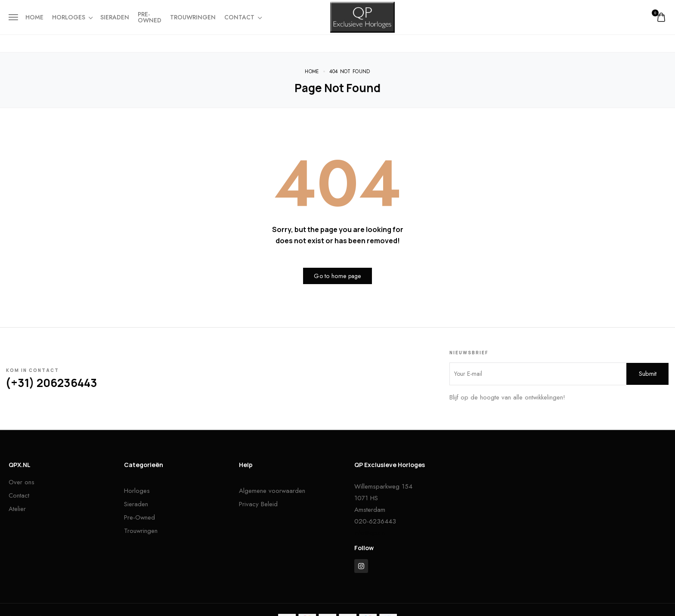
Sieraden (115, 17)
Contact (243, 17)
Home (34, 17)
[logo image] (362, 16)
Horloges (72, 17)
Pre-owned (150, 17)
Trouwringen (193, 17)
